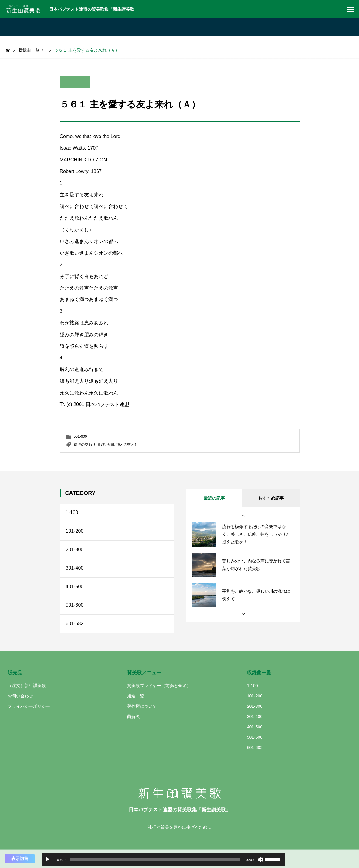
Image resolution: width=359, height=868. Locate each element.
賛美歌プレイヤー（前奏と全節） (159, 686)
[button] (243, 516)
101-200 (75, 531)
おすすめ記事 (271, 498)
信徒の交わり (85, 445)
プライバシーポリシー (29, 706)
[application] (164, 860)
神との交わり (127, 445)
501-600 (80, 436)
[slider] (156, 860)
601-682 (75, 624)
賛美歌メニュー (144, 673)
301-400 (75, 568)
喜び (101, 445)
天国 (110, 445)
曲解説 (134, 717)
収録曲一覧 (259, 673)
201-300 (75, 549)
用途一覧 (136, 696)
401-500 (75, 587)
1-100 (72, 512)
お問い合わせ (20, 696)
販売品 (15, 673)
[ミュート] (260, 860)
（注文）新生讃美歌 (27, 686)
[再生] (47, 860)
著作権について (142, 706)
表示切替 (20, 859)
